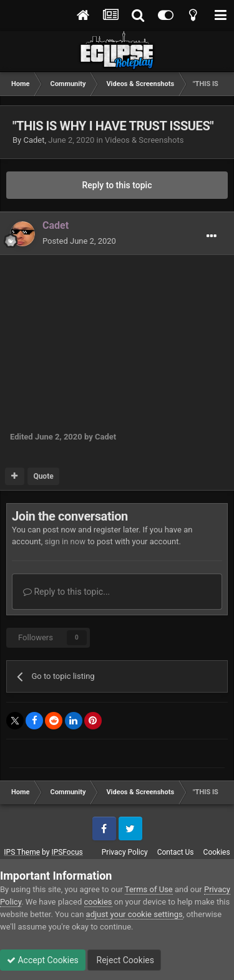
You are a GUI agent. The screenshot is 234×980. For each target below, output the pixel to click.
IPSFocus (67, 852)
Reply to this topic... (66, 592)
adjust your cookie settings (134, 914)
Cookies (217, 852)
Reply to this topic (117, 185)
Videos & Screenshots (144, 140)
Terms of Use (149, 889)
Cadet (34, 140)
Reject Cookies (124, 960)
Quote (43, 476)
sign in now (65, 541)
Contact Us (176, 852)
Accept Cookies (43, 960)
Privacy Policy (125, 852)
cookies (98, 902)
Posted (79, 241)
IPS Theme (22, 852)
